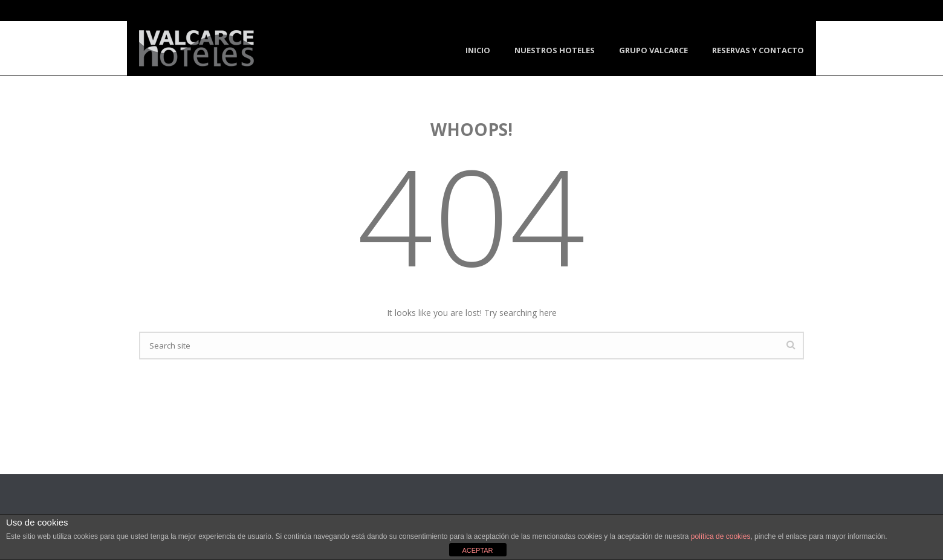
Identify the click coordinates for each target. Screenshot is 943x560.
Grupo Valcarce (653, 50)
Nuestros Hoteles (555, 50)
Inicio (478, 50)
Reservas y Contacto (758, 50)
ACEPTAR (477, 550)
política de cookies (721, 536)
